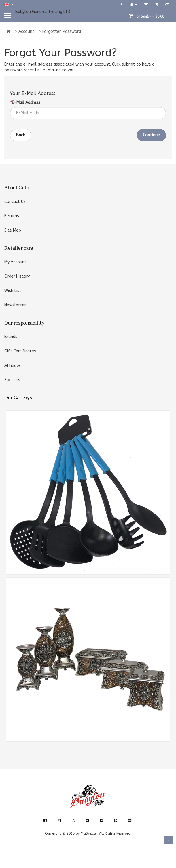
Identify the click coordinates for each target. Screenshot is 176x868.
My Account (15, 262)
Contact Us (15, 202)
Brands (11, 337)
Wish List (13, 291)
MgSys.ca (88, 833)
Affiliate (13, 366)
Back (21, 135)
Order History (17, 276)
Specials (12, 380)
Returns (12, 216)
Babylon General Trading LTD (43, 12)
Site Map (13, 230)
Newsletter (15, 305)
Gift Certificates (20, 351)
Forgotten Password (62, 32)
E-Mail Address (26, 103)
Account (26, 32)
